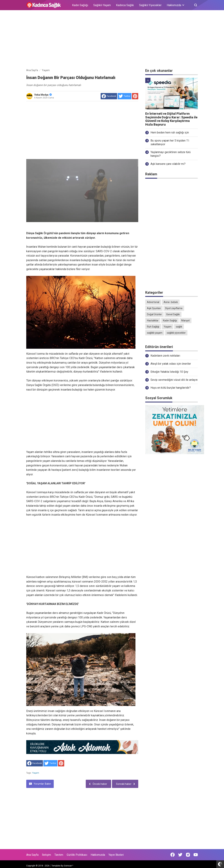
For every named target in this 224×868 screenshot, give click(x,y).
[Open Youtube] (196, 855)
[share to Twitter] (125, 96)
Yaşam (36, 773)
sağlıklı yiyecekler (176, 333)
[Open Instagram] (188, 855)
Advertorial (153, 302)
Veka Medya (43, 95)
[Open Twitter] (180, 855)
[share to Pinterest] (135, 96)
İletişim (46, 855)
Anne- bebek (171, 302)
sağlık (179, 327)
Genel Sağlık (173, 314)
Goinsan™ (69, 866)
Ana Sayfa (32, 855)
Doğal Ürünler (154, 314)
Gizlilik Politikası (77, 855)
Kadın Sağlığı (80, 5)
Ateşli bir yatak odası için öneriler (171, 364)
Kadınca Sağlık (125, 5)
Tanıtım (59, 855)
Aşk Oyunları (154, 308)
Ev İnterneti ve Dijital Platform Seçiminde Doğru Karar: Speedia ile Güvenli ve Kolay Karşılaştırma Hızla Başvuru (171, 119)
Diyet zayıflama (174, 308)
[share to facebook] (109, 96)
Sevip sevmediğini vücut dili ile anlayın (174, 380)
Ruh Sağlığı (153, 327)
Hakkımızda (98, 855)
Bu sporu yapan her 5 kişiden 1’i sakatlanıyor (170, 142)
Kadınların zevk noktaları (165, 356)
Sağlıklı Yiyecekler (150, 5)
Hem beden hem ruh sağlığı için (170, 132)
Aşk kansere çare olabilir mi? (168, 164)
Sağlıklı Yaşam (102, 5)
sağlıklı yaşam (155, 333)
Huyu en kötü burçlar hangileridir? (171, 388)
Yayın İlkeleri (116, 855)
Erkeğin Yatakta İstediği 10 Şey (169, 372)
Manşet (185, 321)
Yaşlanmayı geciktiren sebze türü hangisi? (171, 154)
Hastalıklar (153, 321)
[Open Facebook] (173, 855)
